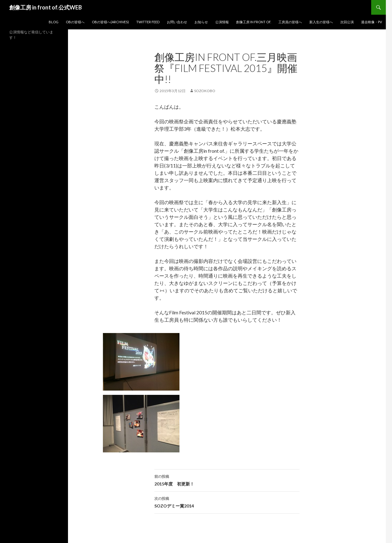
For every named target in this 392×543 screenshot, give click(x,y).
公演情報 (222, 22)
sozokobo (205, 91)
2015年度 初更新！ (227, 480)
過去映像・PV (371, 22)
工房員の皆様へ (290, 22)
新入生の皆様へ (321, 22)
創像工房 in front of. (254, 22)
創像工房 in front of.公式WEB (45, 7)
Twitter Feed (148, 22)
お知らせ (201, 22)
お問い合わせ (177, 22)
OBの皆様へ (75, 22)
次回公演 (347, 22)
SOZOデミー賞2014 (227, 502)
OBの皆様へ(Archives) (110, 22)
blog (54, 22)
